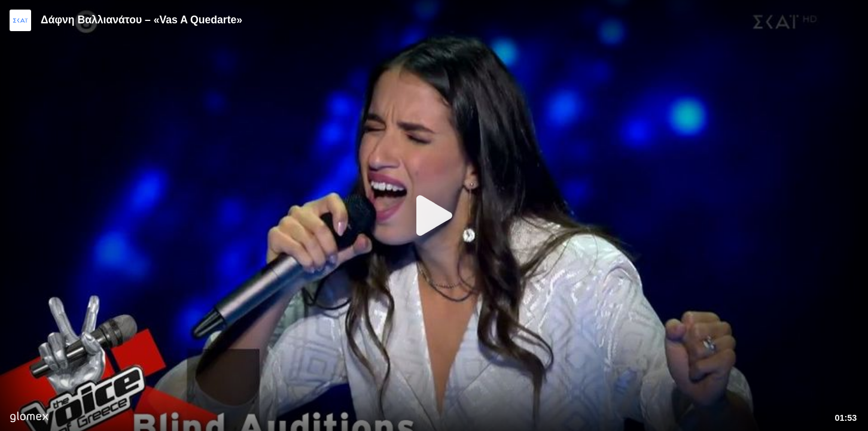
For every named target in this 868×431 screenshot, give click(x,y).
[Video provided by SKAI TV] (20, 20)
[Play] (434, 215)
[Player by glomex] (29, 418)
